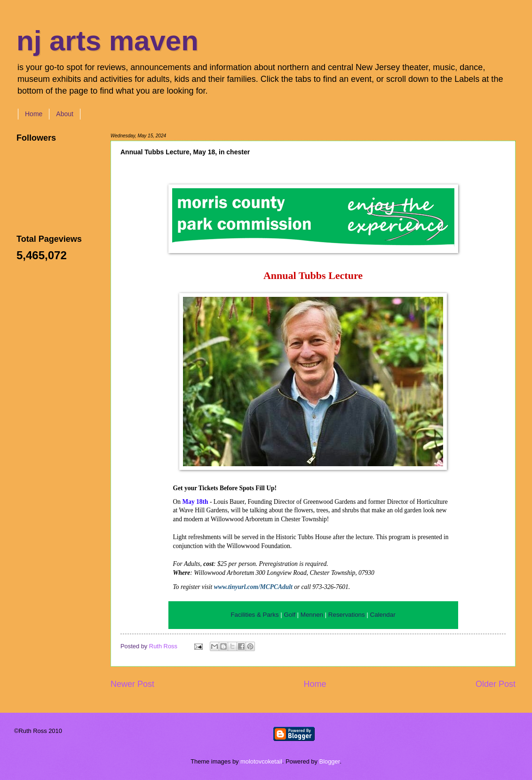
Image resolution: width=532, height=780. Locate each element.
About (65, 114)
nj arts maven (107, 41)
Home (34, 114)
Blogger (330, 761)
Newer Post (132, 684)
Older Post (496, 684)
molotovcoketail (261, 761)
